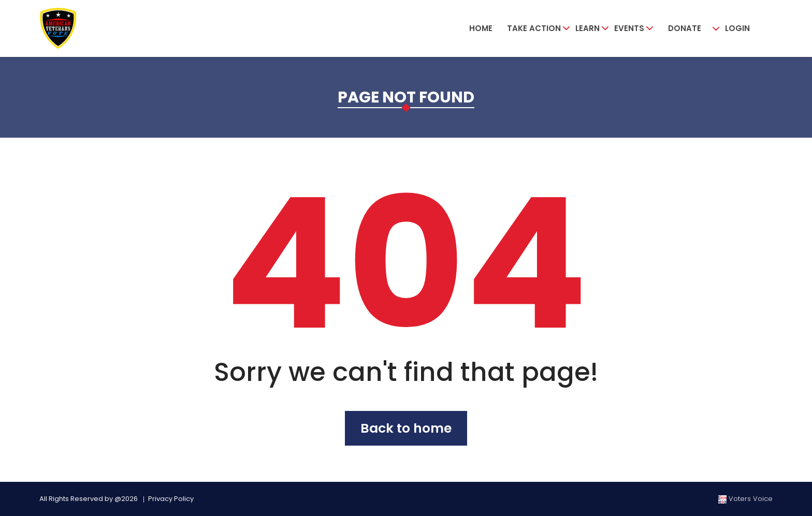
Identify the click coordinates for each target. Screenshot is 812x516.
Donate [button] (685, 28)
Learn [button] (588, 28)
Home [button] (481, 28)
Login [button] (737, 28)
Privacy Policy (171, 499)
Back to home (406, 428)
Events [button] (629, 28)
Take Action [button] (534, 28)
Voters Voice (745, 499)
